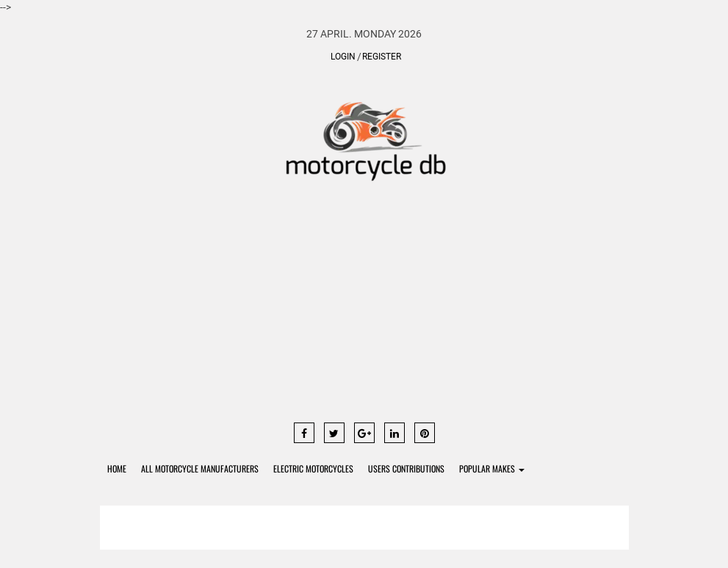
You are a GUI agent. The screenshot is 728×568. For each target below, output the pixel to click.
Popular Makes (492, 468)
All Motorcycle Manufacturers (200, 468)
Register (382, 57)
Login (343, 57)
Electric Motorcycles (313, 468)
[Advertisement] (364, 309)
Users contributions (406, 468)
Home (117, 468)
